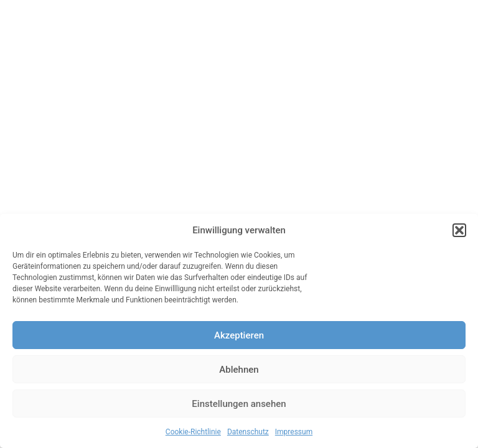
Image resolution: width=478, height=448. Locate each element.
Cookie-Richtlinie (193, 432)
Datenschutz (248, 432)
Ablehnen (239, 370)
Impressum (294, 432)
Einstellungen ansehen (239, 404)
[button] (459, 230)
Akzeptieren (239, 335)
